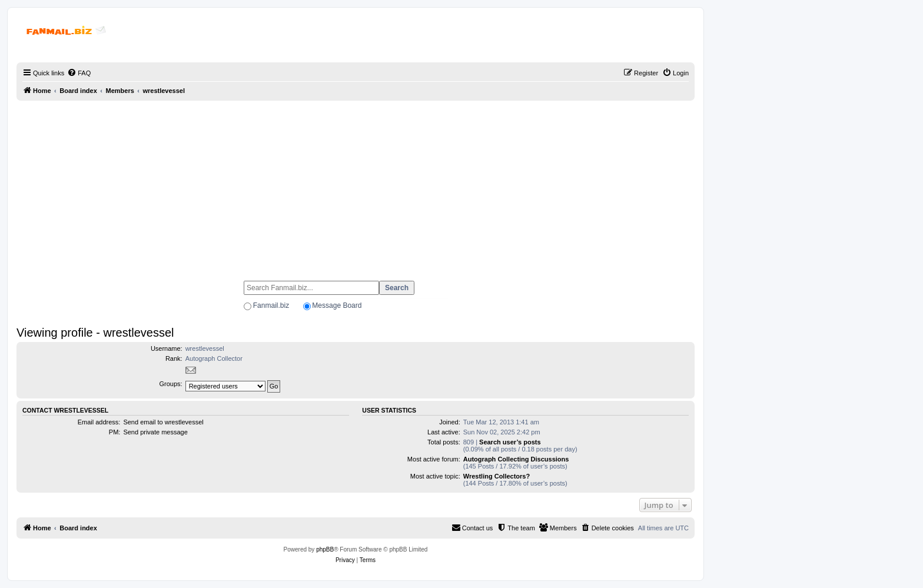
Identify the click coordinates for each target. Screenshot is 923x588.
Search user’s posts (510, 442)
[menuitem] (79, 73)
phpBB (325, 549)
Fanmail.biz (271, 305)
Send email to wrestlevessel (163, 422)
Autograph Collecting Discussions (516, 459)
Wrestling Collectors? (497, 476)
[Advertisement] (356, 185)
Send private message (155, 432)
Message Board (337, 305)
